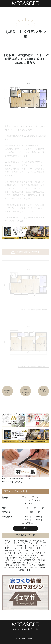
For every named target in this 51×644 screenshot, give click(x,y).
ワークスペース (14, 560)
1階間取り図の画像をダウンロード (34, 310)
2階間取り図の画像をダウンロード (34, 367)
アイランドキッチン (23, 543)
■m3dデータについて (12, 482)
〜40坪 (27, 520)
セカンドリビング (34, 550)
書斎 (12, 567)
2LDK (26, 498)
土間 (18, 565)
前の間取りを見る (7, 391)
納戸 (43, 567)
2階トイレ (11, 541)
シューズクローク (14, 550)
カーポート (22, 548)
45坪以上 (28, 523)
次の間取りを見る (44, 391)
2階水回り (40, 541)
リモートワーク (28, 558)
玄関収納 (22, 567)
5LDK (36, 500)
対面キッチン (29, 565)
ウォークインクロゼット (28, 546)
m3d (8, 543)
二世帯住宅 (30, 560)
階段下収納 (26, 570)
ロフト (42, 558)
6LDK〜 (27, 503)
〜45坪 (38, 520)
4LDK (26, 500)
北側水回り (16, 563)
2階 (33, 508)
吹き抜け (29, 563)
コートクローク (38, 548)
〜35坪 (38, 517)
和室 (38, 563)
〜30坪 (27, 517)
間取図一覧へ (26, 392)
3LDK (36, 498)
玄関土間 (33, 567)
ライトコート (16, 555)
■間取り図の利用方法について (16, 478)
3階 (41, 508)
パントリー (24, 553)
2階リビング (25, 541)
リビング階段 (32, 555)
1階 (25, 508)
